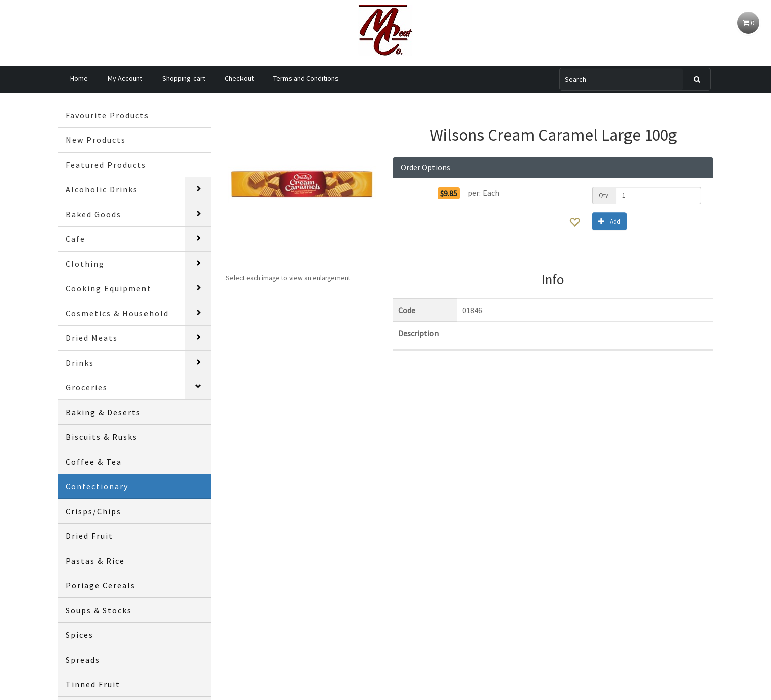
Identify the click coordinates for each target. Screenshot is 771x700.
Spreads (83, 660)
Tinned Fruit (93, 684)
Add (609, 221)
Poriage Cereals (101, 585)
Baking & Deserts (103, 412)
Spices (80, 635)
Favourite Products (107, 115)
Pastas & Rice (95, 561)
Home (79, 78)
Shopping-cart (184, 78)
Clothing (85, 264)
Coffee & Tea (94, 462)
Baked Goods (93, 214)
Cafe (76, 239)
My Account (125, 78)
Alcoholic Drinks (102, 189)
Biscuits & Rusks (102, 437)
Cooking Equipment (109, 288)
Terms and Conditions (306, 78)
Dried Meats (92, 338)
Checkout (239, 78)
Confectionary (97, 486)
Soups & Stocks (99, 610)
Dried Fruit (89, 536)
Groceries (87, 387)
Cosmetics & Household (117, 313)
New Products (96, 140)
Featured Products (106, 165)
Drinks (80, 363)
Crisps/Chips (93, 511)
